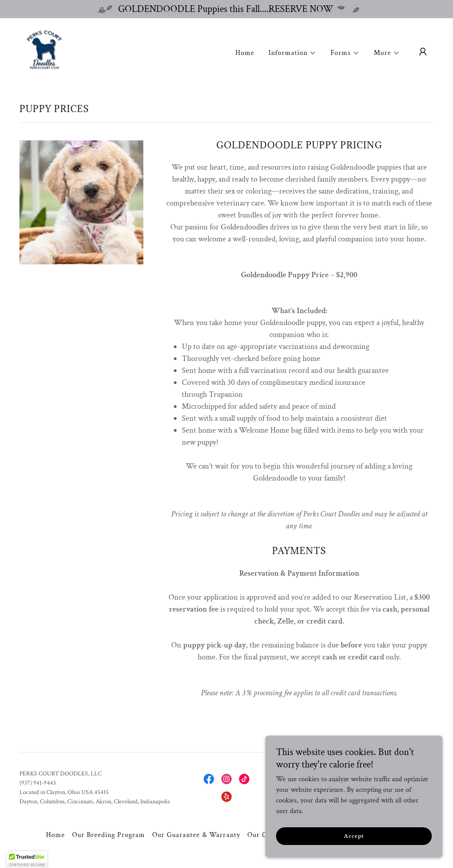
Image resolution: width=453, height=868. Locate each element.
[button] (292, 53)
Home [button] (56, 835)
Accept (354, 836)
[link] (44, 51)
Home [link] (245, 53)
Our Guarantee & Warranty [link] (196, 835)
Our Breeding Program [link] (109, 835)
